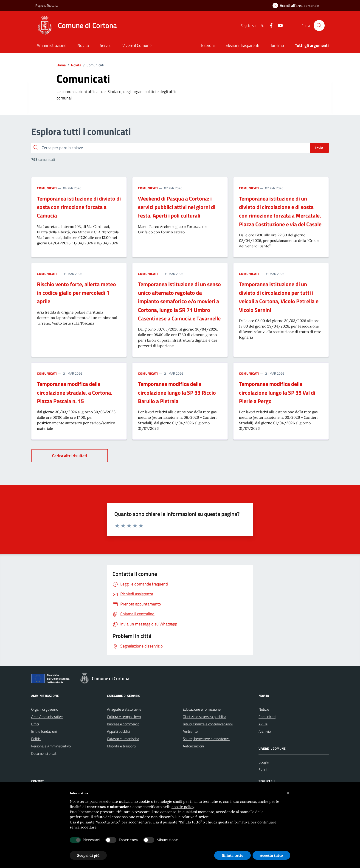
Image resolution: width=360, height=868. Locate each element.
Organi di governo (45, 709)
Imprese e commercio (123, 724)
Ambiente (190, 731)
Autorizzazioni (193, 746)
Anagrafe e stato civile (124, 709)
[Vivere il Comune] (137, 46)
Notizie (264, 709)
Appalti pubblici (118, 731)
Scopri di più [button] (88, 855)
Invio (319, 148)
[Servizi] (106, 46)
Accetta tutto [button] (271, 855)
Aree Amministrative (47, 717)
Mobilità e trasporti (121, 746)
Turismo (277, 45)
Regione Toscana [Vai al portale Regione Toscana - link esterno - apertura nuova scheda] (46, 5)
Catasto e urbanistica (123, 739)
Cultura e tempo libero (124, 717)
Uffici (35, 724)
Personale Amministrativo (51, 746)
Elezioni (208, 45)
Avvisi (263, 724)
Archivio (265, 731)
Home (61, 65)
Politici (36, 739)
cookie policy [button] (183, 807)
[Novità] (83, 46)
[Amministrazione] (52, 46)
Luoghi (264, 762)
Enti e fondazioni (44, 731)
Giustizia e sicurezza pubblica (204, 717)
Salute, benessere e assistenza (206, 739)
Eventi (263, 769)
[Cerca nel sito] (319, 25)
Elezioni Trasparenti (242, 45)
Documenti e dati (44, 753)
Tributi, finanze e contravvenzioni (208, 724)
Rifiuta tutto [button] (232, 855)
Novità (76, 65)
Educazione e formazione (202, 709)
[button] (288, 793)
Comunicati (47, 188)
